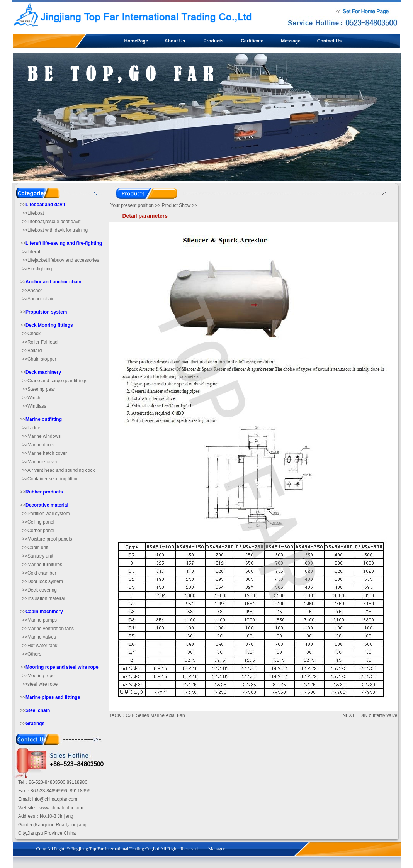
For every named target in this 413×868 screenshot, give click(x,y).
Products (213, 41)
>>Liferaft (32, 252)
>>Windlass (34, 406)
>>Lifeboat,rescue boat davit (51, 222)
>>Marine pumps (39, 620)
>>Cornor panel (38, 531)
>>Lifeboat (33, 213)
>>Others (32, 654)
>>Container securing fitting (50, 479)
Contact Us (329, 41)
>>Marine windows (41, 436)
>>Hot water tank (40, 646)
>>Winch (31, 398)
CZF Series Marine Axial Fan (155, 715)
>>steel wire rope (40, 684)
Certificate (252, 41)
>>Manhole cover (40, 462)
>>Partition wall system (46, 514)
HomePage (136, 41)
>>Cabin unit (35, 548)
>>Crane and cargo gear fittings (55, 381)
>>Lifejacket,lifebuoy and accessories (60, 260)
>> (43, 205)
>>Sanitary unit (38, 556)
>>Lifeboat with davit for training (55, 230)
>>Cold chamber (39, 573)
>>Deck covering (39, 590)
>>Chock (31, 334)
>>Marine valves (39, 637)
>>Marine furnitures (42, 565)
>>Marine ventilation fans (48, 629)
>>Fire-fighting (37, 269)
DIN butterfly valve (378, 715)
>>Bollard (32, 351)
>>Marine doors (38, 445)
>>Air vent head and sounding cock (58, 470)
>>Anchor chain (38, 299)
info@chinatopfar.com (55, 799)
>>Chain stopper (39, 359)
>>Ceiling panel (38, 522)
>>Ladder (32, 428)
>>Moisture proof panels (47, 539)
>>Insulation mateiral (43, 598)
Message (291, 41)
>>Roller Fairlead (40, 342)
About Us (175, 41)
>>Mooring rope (38, 676)
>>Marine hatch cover (44, 453)
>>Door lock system (42, 581)
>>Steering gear (39, 389)
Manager (217, 849)
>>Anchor (32, 290)
